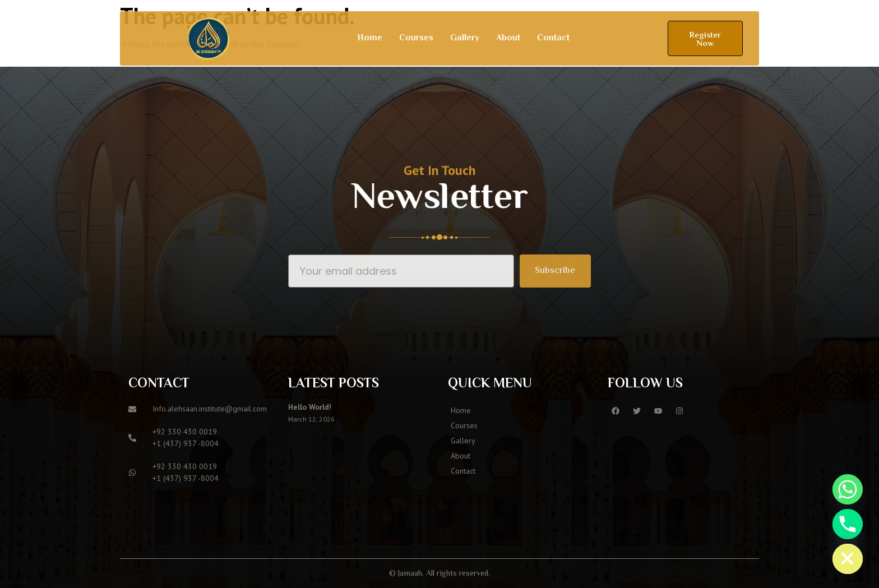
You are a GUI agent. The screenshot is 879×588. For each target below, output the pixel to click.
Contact (553, 38)
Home (370, 38)
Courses (416, 38)
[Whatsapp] (848, 489)
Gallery (465, 38)
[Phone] (848, 524)
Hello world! (310, 407)
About (508, 38)
